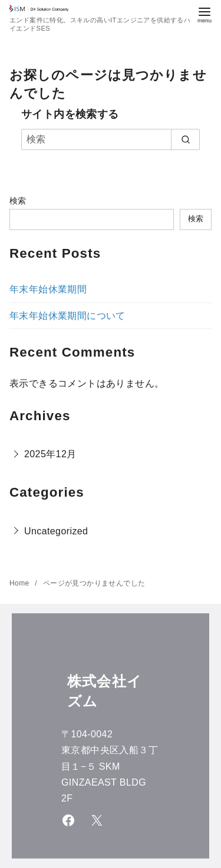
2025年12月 (50, 454)
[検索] (111, 139)
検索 (18, 201)
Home (20, 583)
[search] (185, 139)
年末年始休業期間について (67, 316)
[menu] (204, 14)
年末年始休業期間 (48, 289)
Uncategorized (56, 531)
